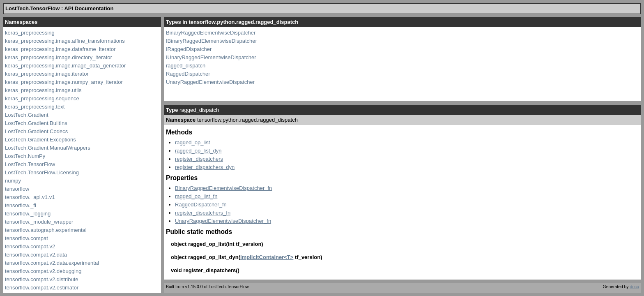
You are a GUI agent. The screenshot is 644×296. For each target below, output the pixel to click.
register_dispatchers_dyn (205, 167)
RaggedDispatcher (188, 74)
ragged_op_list (192, 142)
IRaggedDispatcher (189, 49)
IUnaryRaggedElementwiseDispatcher (211, 57)
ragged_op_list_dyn (198, 151)
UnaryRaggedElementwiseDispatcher (210, 82)
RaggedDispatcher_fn (201, 205)
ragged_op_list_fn (196, 196)
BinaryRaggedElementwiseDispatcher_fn (223, 188)
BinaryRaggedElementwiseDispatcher (211, 33)
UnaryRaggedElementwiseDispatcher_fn (223, 221)
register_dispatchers (199, 159)
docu (634, 287)
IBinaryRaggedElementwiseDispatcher (212, 41)
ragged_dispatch (186, 66)
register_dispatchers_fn (203, 213)
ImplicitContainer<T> (267, 257)
